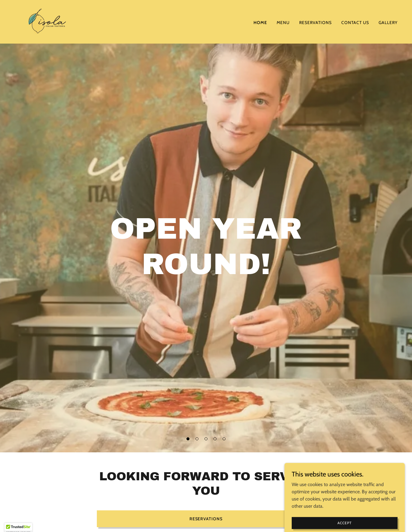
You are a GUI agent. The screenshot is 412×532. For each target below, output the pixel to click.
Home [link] (260, 23)
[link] (47, 21)
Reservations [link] (315, 23)
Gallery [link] (388, 23)
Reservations (206, 519)
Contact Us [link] (355, 23)
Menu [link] (283, 23)
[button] (188, 439)
